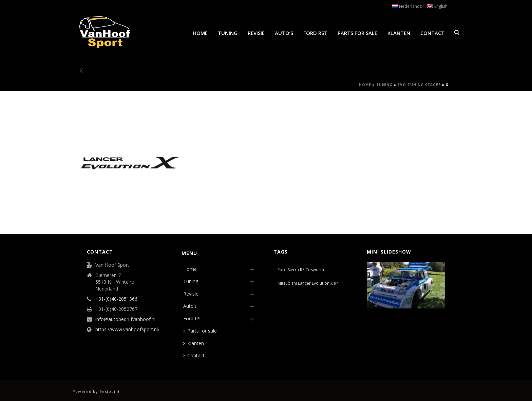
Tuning (228, 33)
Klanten (399, 33)
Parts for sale (357, 33)
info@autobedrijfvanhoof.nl (125, 319)
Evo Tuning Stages (419, 85)
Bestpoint (110, 391)
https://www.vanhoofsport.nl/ (127, 329)
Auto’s (284, 33)
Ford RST (315, 33)
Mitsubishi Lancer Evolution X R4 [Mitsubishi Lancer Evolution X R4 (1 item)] (308, 283)
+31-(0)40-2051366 (116, 299)
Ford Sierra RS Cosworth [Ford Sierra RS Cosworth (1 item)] (301, 270)
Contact (432, 33)
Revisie (256, 33)
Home (200, 33)
